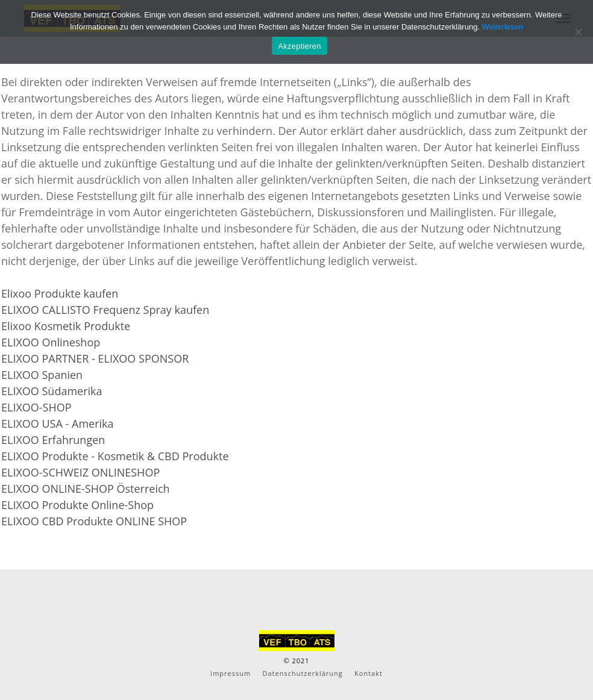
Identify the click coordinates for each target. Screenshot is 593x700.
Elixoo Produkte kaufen (60, 293)
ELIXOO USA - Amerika (58, 423)
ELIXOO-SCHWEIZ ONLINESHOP (80, 472)
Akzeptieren (299, 46)
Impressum (231, 673)
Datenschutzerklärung (302, 673)
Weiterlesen (503, 27)
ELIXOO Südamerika (52, 391)
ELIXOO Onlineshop (51, 342)
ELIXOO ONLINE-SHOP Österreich (86, 489)
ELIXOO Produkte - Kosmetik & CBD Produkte (115, 456)
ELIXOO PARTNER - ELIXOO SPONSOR (95, 358)
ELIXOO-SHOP (36, 407)
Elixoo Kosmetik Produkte (66, 326)
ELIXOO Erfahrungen (53, 440)
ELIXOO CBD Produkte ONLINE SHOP (94, 521)
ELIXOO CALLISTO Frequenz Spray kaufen (105, 310)
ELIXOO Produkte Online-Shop (77, 505)
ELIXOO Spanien (42, 375)
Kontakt (369, 673)
